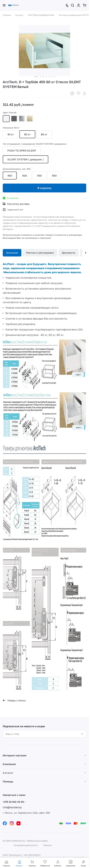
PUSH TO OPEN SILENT (22, 150)
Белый (6, 119)
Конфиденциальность (26, 845)
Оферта (47, 845)
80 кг (44, 134)
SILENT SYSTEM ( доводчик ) (25, 159)
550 (39, 176)
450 (10, 176)
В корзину (44, 188)
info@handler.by (12, 807)
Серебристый (22, 119)
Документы (69, 253)
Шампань (30, 119)
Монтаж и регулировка (40, 253)
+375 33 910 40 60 (13, 802)
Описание (12, 253)
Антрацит (14, 119)
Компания (9, 764)
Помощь (8, 781)
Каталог (8, 773)
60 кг (27, 134)
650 (54, 176)
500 (25, 176)
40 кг (11, 134)
